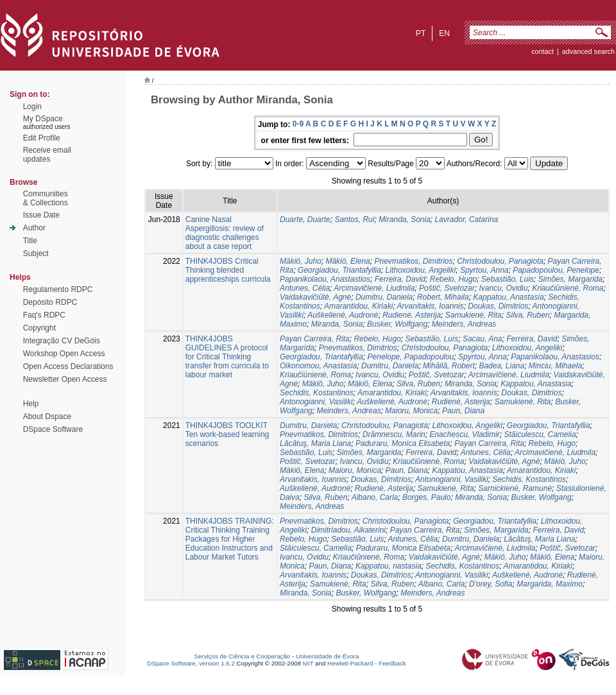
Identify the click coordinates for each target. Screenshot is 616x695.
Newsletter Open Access (65, 379)
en (444, 33)
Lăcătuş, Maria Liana (315, 443)
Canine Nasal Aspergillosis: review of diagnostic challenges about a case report (225, 233)
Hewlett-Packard (350, 663)
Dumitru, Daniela (384, 297)
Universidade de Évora (327, 656)
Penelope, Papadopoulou (411, 357)
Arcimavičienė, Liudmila (374, 288)
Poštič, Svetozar (447, 288)
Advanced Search (588, 51)
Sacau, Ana (483, 339)
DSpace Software (53, 429)
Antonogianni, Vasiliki (316, 402)
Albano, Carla (375, 497)
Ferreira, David (400, 279)
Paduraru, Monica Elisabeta (403, 443)
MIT (308, 663)
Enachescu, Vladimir (464, 434)
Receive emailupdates (47, 155)
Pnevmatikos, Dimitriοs (413, 261)
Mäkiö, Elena (347, 261)
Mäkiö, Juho (301, 261)
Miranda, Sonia (405, 219)
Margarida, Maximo (550, 584)
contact (543, 51)
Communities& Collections (46, 198)
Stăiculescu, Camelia (540, 434)
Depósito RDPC (50, 302)
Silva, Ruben (527, 315)
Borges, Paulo (426, 497)
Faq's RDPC (44, 315)
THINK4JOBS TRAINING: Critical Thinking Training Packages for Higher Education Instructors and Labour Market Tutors (230, 539)
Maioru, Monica (411, 411)
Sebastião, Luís (432, 339)
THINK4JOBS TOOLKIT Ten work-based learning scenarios (227, 434)
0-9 (298, 124)
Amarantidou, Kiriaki (358, 306)
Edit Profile (42, 138)
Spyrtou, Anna (484, 270)
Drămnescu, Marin (394, 434)
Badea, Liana (501, 366)
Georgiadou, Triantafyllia (339, 270)
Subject (36, 253)
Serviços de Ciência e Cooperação (243, 656)
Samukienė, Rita (474, 315)
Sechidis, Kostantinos (317, 393)
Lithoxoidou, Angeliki (421, 270)
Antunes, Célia (305, 288)
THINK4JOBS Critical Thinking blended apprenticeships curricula (228, 270)
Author (34, 228)
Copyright (39, 328)
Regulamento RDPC (58, 289)
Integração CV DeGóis (62, 341)
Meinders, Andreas (464, 324)
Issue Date (41, 215)
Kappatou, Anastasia (508, 297)
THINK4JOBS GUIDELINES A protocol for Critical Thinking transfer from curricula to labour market (227, 357)
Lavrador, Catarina (467, 219)
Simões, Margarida (571, 279)
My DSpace (43, 119)
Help (31, 404)
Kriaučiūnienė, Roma (568, 288)
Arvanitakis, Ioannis (431, 306)
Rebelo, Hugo (453, 279)
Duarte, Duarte (305, 219)
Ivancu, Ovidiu (503, 288)
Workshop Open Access (64, 354)
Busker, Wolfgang (397, 324)
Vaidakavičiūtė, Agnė (315, 297)
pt (421, 33)
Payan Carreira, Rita (315, 339)
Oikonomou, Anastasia (318, 366)
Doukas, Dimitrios (498, 306)
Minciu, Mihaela (555, 366)
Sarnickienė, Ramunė (515, 488)
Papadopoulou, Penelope (556, 270)
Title (30, 241)
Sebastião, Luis (508, 279)
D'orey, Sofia (491, 584)
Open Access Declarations (68, 366)
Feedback (392, 663)
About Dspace (47, 416)
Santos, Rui (354, 219)
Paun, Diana (463, 411)
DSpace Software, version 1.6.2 (191, 663)
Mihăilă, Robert (449, 366)
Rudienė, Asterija (412, 315)
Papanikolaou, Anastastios (325, 279)
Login (32, 107)
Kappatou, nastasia (389, 566)
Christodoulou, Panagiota (500, 261)
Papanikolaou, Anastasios (555, 357)
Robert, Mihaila (443, 297)
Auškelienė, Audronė (343, 315)
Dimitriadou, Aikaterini (348, 530)
